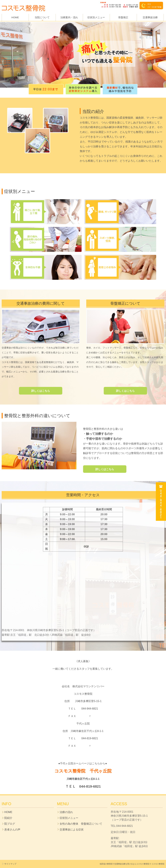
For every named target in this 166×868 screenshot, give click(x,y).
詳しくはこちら (41, 391)
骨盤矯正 (123, 17)
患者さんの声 (12, 830)
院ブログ (10, 824)
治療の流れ (66, 812)
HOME (15, 17)
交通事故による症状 (72, 830)
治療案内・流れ (69, 17)
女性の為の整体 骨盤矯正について (81, 824)
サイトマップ (10, 864)
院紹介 (8, 818)
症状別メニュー (96, 17)
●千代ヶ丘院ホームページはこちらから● (83, 763)
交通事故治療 (150, 17)
